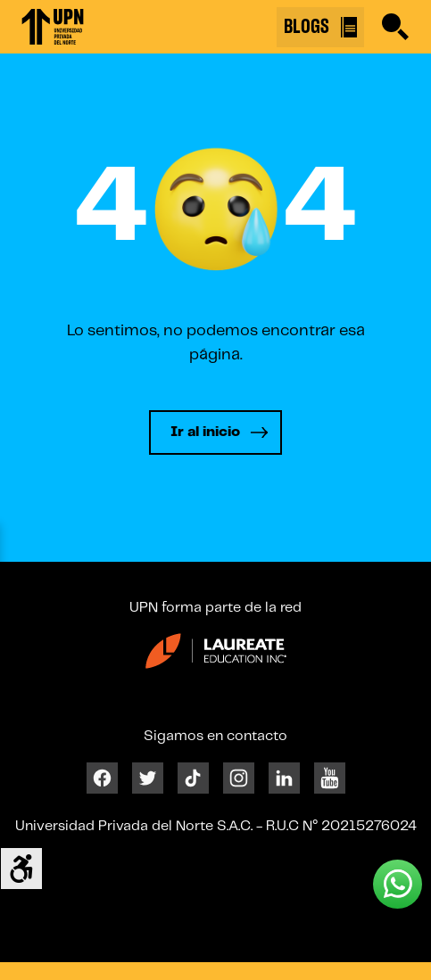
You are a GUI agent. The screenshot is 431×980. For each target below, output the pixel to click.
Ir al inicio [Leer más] (205, 432)
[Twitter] (148, 777)
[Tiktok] (193, 777)
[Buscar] (395, 27)
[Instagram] (239, 777)
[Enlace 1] (53, 27)
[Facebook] (102, 777)
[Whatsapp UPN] (398, 884)
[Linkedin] (284, 777)
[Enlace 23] (216, 658)
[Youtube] (330, 777)
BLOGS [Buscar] (320, 27)
